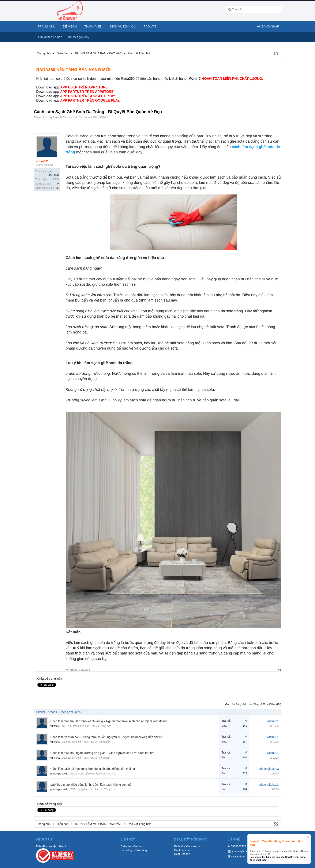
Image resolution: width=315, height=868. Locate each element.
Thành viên (93, 26)
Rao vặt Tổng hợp (63, 117)
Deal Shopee (182, 854)
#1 (280, 670)
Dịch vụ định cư (123, 26)
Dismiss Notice (308, 837)
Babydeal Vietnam (132, 846)
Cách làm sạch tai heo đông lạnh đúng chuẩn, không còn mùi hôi (93, 769)
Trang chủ (47, 26)
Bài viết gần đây (79, 37)
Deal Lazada (182, 850)
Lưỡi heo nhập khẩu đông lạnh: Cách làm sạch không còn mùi (91, 785)
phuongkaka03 (59, 774)
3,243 (55, 179)
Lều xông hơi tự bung (134, 850)
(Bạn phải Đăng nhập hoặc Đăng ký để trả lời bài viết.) (253, 704)
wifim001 (93, 117)
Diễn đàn (70, 26)
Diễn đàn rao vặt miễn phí (52, 846)
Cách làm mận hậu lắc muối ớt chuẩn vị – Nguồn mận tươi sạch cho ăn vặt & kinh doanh (109, 721)
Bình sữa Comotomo (187, 846)
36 (57, 188)
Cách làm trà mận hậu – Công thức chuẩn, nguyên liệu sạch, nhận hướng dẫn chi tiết (107, 737)
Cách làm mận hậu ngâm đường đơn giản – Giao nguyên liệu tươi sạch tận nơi (102, 753)
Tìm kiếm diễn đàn (50, 37)
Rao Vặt (150, 26)
